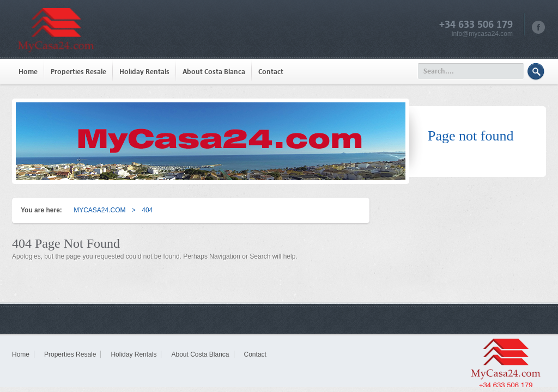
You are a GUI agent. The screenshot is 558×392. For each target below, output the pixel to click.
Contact (271, 72)
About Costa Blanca (214, 72)
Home (28, 72)
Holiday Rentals (144, 72)
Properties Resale (78, 72)
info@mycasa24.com (482, 34)
